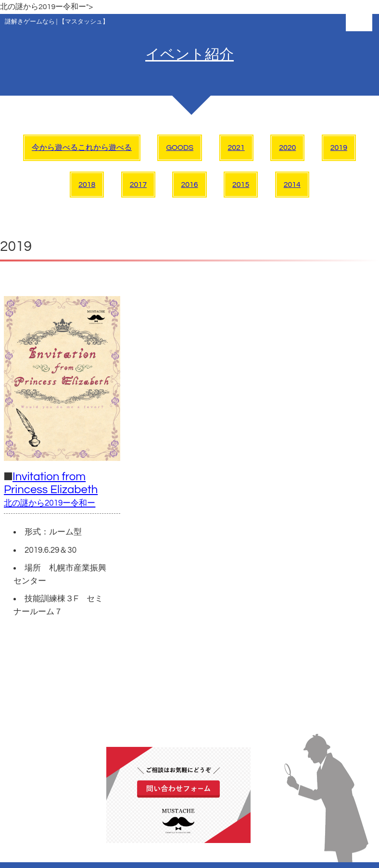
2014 (292, 185)
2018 (87, 185)
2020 (287, 148)
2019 (339, 148)
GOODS (180, 148)
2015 (241, 185)
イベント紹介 (189, 55)
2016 (189, 185)
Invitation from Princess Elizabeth (51, 489)
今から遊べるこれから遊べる (82, 148)
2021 (236, 148)
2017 (138, 185)
